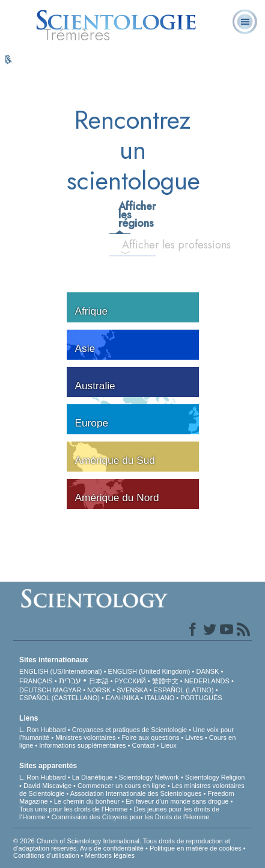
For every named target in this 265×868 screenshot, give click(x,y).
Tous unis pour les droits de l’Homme (73, 809)
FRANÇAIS (36, 681)
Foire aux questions (150, 737)
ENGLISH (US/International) (61, 671)
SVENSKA (132, 690)
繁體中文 (165, 681)
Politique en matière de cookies (196, 848)
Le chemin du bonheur (88, 801)
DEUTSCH (35, 690)
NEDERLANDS (207, 681)
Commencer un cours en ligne (122, 786)
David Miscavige (47, 786)
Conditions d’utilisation (46, 855)
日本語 (99, 681)
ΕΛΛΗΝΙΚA (122, 698)
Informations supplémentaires (82, 745)
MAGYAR (67, 690)
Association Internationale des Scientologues (136, 793)
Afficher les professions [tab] (130, 245)
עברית (70, 680)
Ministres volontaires (85, 737)
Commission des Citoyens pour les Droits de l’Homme (130, 817)
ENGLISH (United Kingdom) (149, 671)
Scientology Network (149, 777)
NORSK (99, 690)
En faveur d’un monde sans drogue (177, 801)
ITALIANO (160, 698)
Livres (194, 737)
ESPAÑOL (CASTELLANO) (59, 698)
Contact (144, 745)
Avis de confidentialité (112, 848)
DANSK (208, 671)
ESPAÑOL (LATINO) (184, 690)
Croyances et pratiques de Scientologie (129, 730)
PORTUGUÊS (201, 698)
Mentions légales (110, 855)
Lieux (168, 745)
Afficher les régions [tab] (124, 215)
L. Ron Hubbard (43, 730)
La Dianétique (93, 777)
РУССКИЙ (130, 681)
